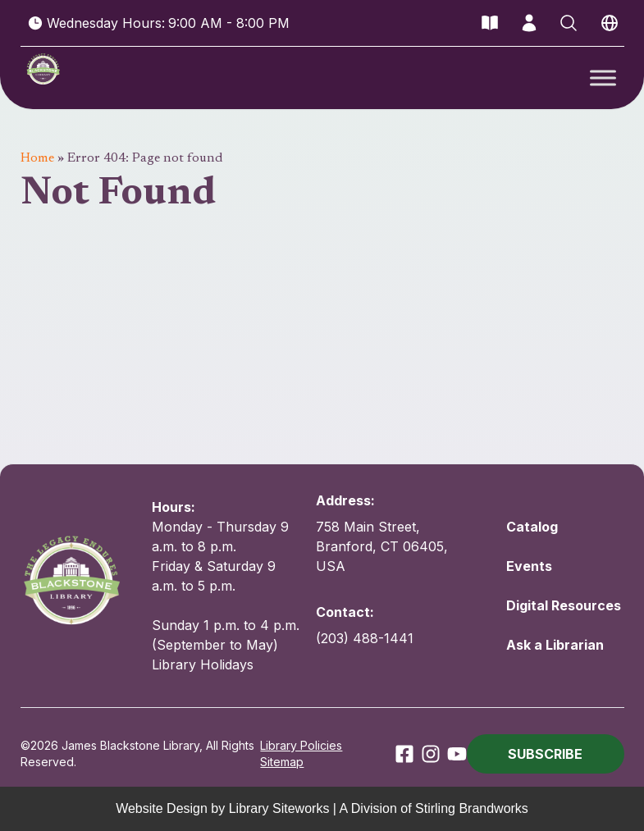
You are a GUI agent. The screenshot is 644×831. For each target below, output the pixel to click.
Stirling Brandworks (472, 808)
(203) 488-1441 (365, 638)
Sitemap (282, 762)
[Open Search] (569, 23)
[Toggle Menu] (603, 78)
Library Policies (301, 745)
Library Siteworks (279, 808)
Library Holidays (203, 664)
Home (37, 158)
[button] (546, 754)
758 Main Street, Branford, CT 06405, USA (382, 546)
